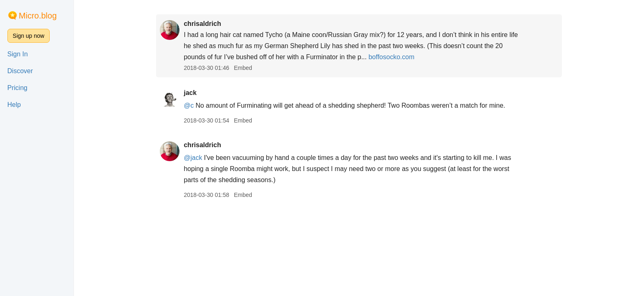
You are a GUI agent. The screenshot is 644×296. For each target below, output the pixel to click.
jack (190, 93)
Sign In (18, 54)
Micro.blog (38, 16)
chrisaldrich (202, 24)
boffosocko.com (391, 57)
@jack (193, 158)
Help (14, 105)
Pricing (17, 88)
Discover (20, 71)
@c (189, 105)
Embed (243, 68)
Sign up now (29, 36)
